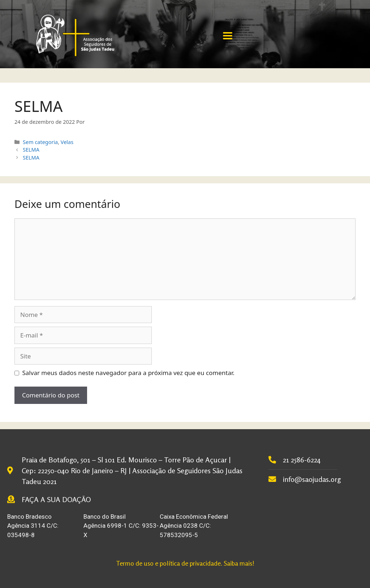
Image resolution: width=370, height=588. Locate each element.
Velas (67, 142)
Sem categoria (40, 142)
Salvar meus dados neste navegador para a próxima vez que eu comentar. (128, 373)
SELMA (31, 150)
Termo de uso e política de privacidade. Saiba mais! (185, 563)
